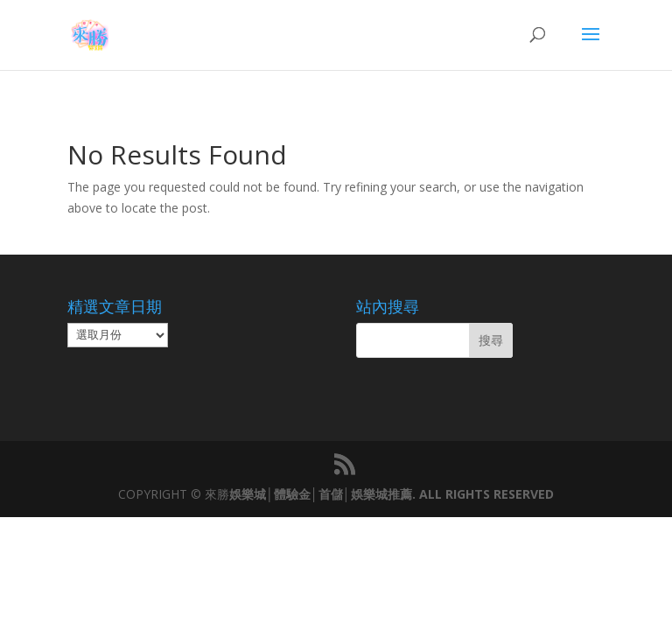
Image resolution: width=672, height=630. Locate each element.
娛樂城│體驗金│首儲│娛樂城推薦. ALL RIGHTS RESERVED (391, 494)
